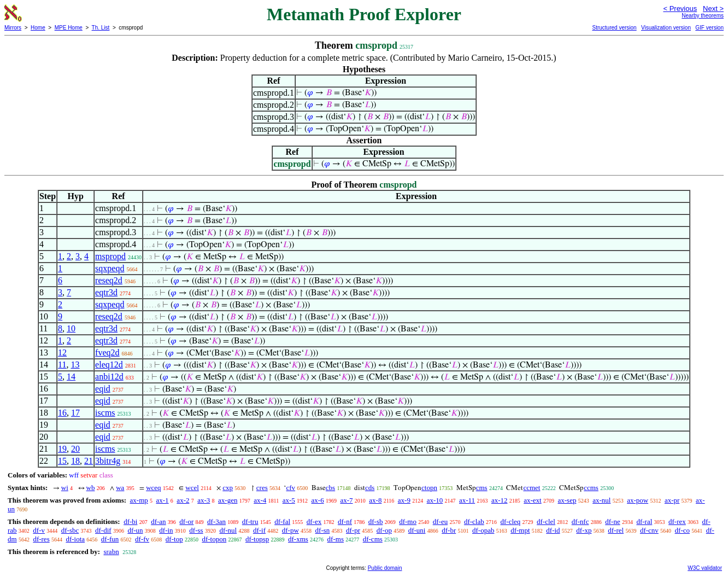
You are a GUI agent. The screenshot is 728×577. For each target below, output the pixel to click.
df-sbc (70, 530)
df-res (41, 539)
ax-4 (260, 500)
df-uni (417, 530)
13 (75, 365)
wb (91, 488)
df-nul (228, 530)
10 (71, 328)
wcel (192, 488)
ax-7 (346, 500)
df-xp (584, 530)
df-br (449, 530)
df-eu (440, 521)
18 (75, 461)
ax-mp (139, 500)
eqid (103, 389)
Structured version (614, 28)
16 (62, 413)
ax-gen (228, 500)
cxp (228, 488)
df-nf (345, 521)
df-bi (130, 521)
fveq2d (107, 352)
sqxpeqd (110, 268)
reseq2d (109, 280)
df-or (186, 521)
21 (89, 461)
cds (370, 488)
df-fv (142, 539)
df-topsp (257, 539)
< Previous (680, 8)
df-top (174, 539)
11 (62, 365)
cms (482, 488)
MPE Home (69, 28)
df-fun (110, 539)
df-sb (376, 521)
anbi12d (109, 377)
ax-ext (532, 500)
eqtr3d (106, 292)
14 (71, 377)
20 (75, 449)
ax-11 (467, 500)
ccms (591, 488)
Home (38, 28)
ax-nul (601, 500)
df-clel (546, 521)
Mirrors (13, 28)
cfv (290, 488)
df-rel (616, 530)
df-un (135, 530)
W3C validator (705, 568)
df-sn (323, 530)
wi (65, 488)
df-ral (644, 521)
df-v (39, 530)
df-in (166, 530)
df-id (553, 530)
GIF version (709, 28)
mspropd (110, 256)
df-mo (408, 521)
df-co (682, 530)
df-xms (298, 539)
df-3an (216, 521)
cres (262, 488)
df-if (259, 530)
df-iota (75, 539)
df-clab (474, 521)
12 (62, 352)
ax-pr (672, 500)
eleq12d (109, 365)
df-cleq (510, 521)
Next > (713, 8)
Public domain (385, 568)
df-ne (612, 521)
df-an (158, 521)
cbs (330, 488)
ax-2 (183, 500)
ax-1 (163, 500)
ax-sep (567, 500)
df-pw (290, 530)
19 (62, 449)
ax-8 (375, 500)
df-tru (250, 521)
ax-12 (500, 500)
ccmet (532, 488)
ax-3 (204, 500)
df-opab (483, 530)
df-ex (314, 521)
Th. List (101, 28)
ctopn (429, 488)
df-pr (353, 530)
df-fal (282, 521)
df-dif (103, 530)
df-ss (196, 530)
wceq (153, 488)
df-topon (214, 539)
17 (75, 413)
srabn (111, 552)
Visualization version (666, 28)
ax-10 (435, 500)
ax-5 (289, 500)
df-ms (336, 539)
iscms (105, 413)
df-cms (373, 539)
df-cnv (649, 530)
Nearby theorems (703, 16)
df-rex (677, 521)
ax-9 (404, 500)
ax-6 (318, 500)
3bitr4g (108, 461)
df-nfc (580, 521)
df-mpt (520, 530)
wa (120, 488)
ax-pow (638, 500)
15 (62, 461)
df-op (384, 530)
